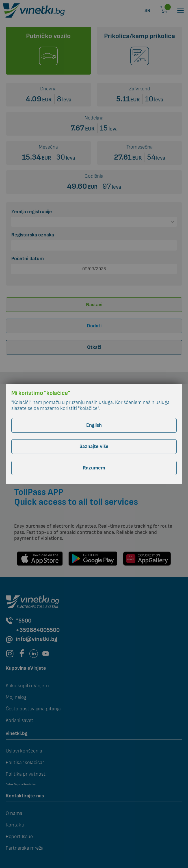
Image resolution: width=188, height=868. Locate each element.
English (94, 425)
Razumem (94, 468)
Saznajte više (94, 446)
